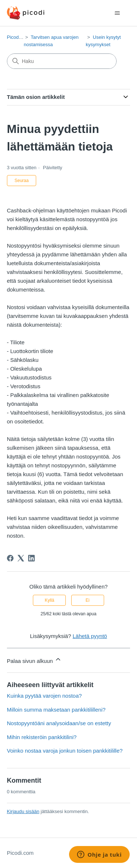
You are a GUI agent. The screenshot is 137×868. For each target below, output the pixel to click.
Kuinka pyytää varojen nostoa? (44, 696)
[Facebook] (10, 558)
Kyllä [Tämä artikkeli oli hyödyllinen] (49, 600)
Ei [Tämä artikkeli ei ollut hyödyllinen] (87, 600)
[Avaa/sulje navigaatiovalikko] (117, 13)
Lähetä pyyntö (90, 636)
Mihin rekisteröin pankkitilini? (42, 737)
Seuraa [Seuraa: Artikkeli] (22, 181)
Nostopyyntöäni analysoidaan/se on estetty (59, 723)
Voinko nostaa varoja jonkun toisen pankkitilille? (65, 751)
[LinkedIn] (31, 558)
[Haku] (62, 61)
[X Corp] (21, 558)
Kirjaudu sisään (23, 811)
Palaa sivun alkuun (34, 660)
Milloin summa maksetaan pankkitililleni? (56, 710)
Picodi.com (19, 37)
